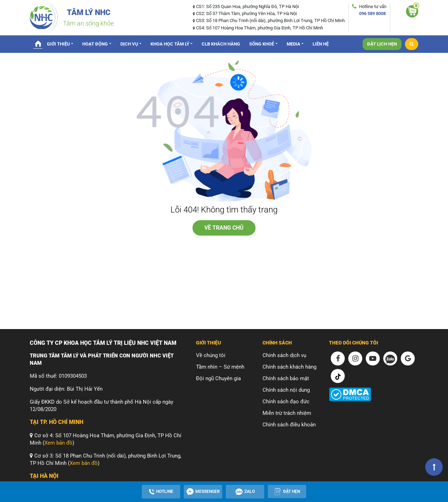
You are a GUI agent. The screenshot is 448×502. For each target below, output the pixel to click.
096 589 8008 (372, 13)
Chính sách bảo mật (286, 378)
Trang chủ (38, 43)
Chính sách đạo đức (286, 402)
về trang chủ (224, 228)
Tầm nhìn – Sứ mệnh (220, 367)
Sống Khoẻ (262, 44)
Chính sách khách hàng (289, 367)
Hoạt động (95, 44)
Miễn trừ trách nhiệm (287, 413)
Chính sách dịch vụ (284, 355)
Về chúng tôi (211, 355)
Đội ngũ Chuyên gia (218, 378)
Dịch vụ (129, 44)
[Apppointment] (287, 491)
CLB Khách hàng (221, 44)
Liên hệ (321, 44)
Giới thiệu (58, 44)
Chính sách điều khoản (289, 425)
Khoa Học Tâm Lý (170, 44)
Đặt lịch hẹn (382, 44)
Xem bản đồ (58, 443)
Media (293, 44)
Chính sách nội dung (286, 390)
